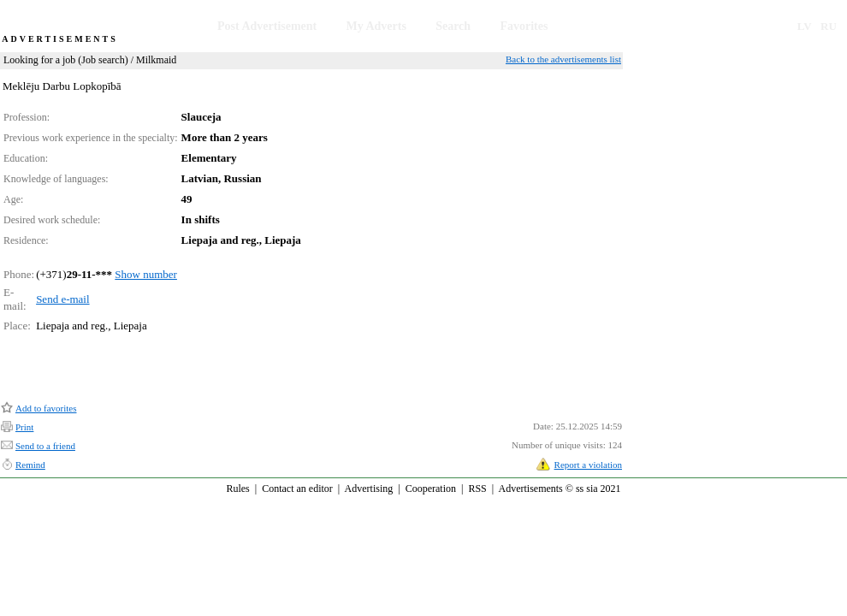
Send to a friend (45, 446)
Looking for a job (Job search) (66, 60)
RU (829, 26)
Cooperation (431, 489)
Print (24, 427)
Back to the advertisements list (563, 59)
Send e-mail (62, 299)
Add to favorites (46, 408)
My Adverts (376, 26)
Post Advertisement (267, 26)
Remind (30, 465)
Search (453, 26)
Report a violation (588, 465)
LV (805, 26)
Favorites (524, 26)
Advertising (369, 489)
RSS (477, 489)
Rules (237, 489)
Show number (146, 274)
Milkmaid (156, 60)
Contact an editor (297, 489)
